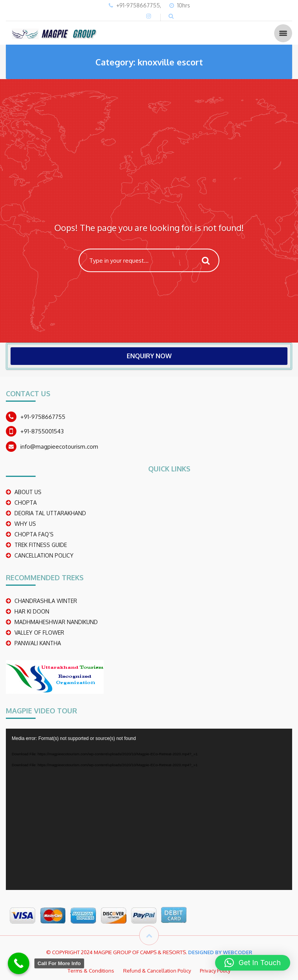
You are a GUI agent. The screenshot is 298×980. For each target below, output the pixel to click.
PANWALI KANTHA (38, 643)
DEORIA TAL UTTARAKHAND (50, 513)
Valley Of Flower (39, 633)
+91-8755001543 (42, 431)
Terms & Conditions (91, 971)
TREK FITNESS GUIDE (41, 545)
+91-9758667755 (43, 417)
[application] (149, 809)
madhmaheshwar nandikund (56, 622)
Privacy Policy (215, 971)
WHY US (25, 524)
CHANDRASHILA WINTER (46, 601)
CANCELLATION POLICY (44, 555)
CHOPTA (26, 503)
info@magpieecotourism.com (59, 447)
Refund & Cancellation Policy (157, 971)
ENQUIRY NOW (149, 356)
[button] (253, 963)
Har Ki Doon (32, 611)
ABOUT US (28, 492)
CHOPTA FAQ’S (34, 534)
